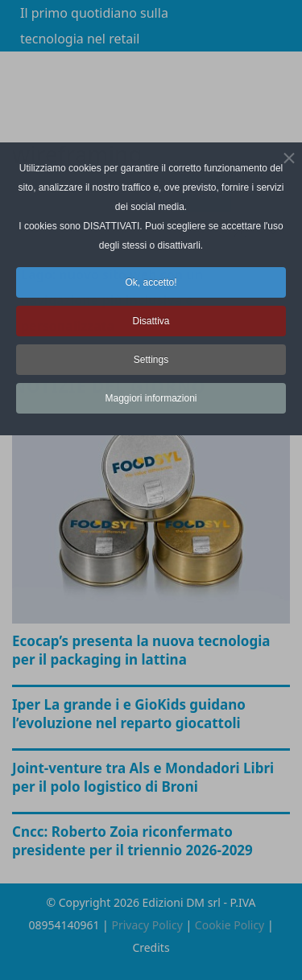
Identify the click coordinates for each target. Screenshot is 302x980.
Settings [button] (151, 360)
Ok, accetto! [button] (151, 282)
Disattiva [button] (151, 321)
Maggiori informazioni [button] (151, 398)
